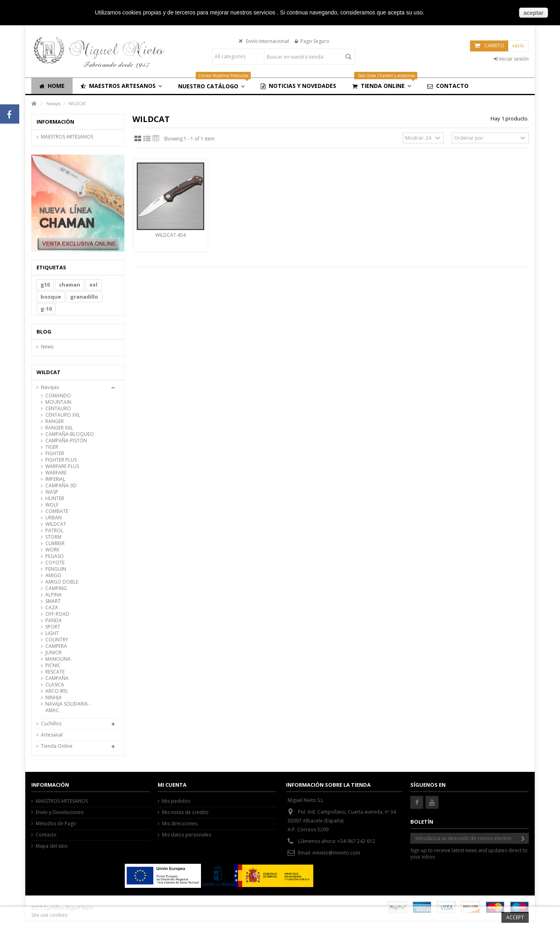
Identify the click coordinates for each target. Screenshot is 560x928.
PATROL (54, 531)
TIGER (52, 447)
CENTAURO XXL (63, 415)
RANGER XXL (59, 428)
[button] (121, 86)
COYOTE (55, 563)
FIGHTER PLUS (61, 460)
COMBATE (57, 511)
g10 (45, 285)
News (47, 347)
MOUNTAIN (58, 402)
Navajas (50, 387)
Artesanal (52, 735)
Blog (44, 332)
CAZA (52, 608)
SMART (53, 601)
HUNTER (55, 499)
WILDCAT (56, 524)
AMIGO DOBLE (62, 582)
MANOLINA (58, 659)
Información (55, 122)
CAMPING (56, 588)
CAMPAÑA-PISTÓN (66, 441)
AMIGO (53, 576)
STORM (53, 537)
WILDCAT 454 (170, 235)
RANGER (55, 421)
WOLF (52, 505)
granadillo (84, 297)
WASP (52, 492)
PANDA (54, 621)
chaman (70, 285)
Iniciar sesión (511, 59)
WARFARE (56, 473)
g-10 (46, 309)
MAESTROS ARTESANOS (67, 137)
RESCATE (55, 672)
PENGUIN (56, 569)
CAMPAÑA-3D (61, 486)
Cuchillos (51, 724)
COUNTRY (57, 640)
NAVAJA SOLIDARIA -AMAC (68, 707)
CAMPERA (56, 646)
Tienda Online (57, 746)
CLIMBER (55, 543)
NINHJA (54, 698)
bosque (51, 297)
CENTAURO (58, 409)
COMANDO (58, 396)
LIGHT (52, 633)
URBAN (54, 518)
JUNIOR (54, 653)
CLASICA (55, 685)
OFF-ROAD (57, 614)
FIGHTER (55, 454)
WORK (52, 550)
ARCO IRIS (56, 691)
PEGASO (55, 556)
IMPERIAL (55, 479)
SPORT (53, 627)
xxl (93, 285)
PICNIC (53, 665)
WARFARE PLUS (62, 466)
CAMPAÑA (57, 678)
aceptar (534, 13)
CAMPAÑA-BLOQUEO (70, 434)
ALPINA (54, 595)
